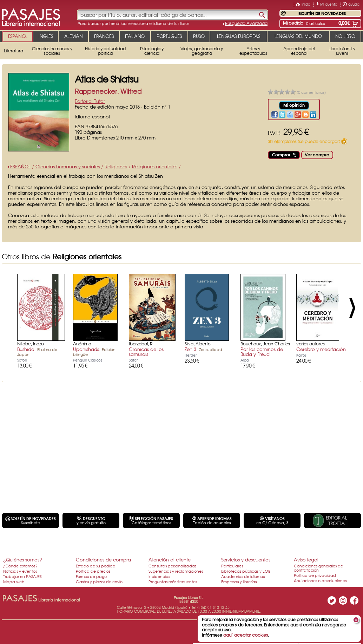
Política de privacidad (315, 575)
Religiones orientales (155, 166)
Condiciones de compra (103, 560)
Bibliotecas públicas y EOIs (246, 571)
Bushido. (37, 351)
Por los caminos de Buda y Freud (262, 352)
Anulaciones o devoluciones (320, 580)
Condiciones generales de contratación (318, 568)
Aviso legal (306, 560)
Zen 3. (203, 349)
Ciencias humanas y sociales (68, 166)
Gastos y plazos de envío (99, 581)
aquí (228, 635)
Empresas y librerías (239, 581)
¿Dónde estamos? (20, 566)
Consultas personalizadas (172, 566)
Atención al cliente (170, 560)
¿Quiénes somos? (23, 560)
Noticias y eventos (20, 571)
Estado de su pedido (95, 566)
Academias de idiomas (243, 576)
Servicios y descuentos (246, 560)
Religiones (116, 166)
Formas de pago (91, 576)
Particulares (232, 566)
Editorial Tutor (90, 101)
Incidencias (159, 576)
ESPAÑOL (20, 166)
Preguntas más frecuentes (173, 581)
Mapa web (14, 581)
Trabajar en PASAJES (22, 576)
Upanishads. (94, 351)
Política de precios (93, 571)
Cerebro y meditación (321, 349)
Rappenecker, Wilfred (108, 91)
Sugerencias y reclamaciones (176, 571)
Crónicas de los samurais (146, 352)
